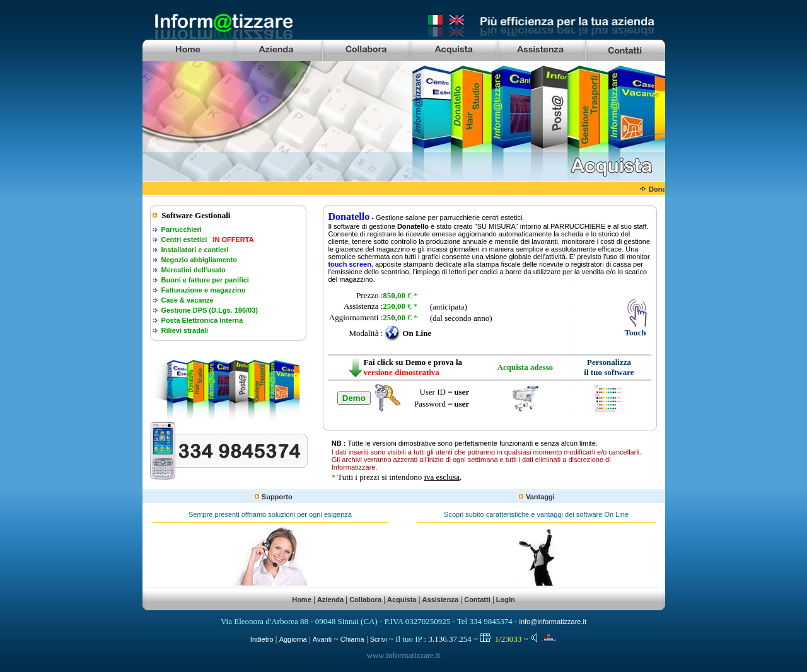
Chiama (352, 639)
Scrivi (379, 639)
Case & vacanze (188, 300)
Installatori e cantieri (195, 250)
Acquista (402, 600)
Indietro (262, 639)
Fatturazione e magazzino (204, 290)
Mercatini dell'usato (194, 270)
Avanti (322, 639)
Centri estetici (184, 240)
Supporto (277, 497)
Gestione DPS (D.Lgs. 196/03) (210, 310)
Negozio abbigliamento (199, 260)
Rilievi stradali (185, 330)
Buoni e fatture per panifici (205, 280)
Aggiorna (293, 639)
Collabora (365, 600)
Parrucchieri (182, 229)
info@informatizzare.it (553, 622)
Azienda (330, 600)
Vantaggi (540, 497)
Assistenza (440, 600)
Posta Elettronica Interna (202, 320)
